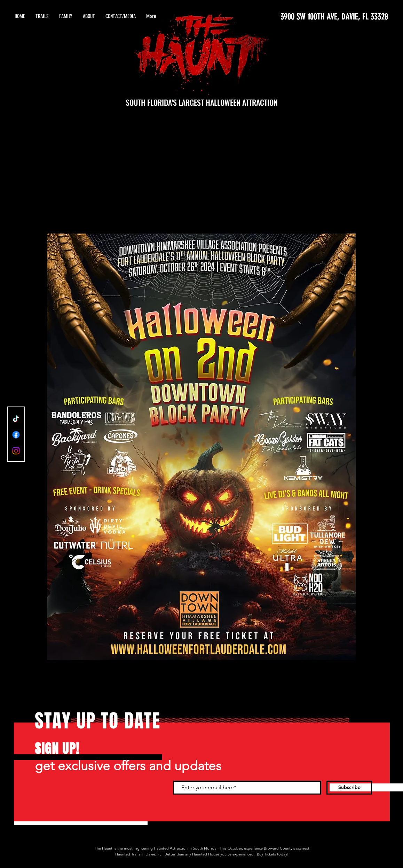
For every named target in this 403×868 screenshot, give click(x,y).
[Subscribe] (349, 788)
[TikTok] (16, 419)
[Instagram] (16, 451)
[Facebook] (16, 435)
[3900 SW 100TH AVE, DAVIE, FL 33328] (322, 16)
